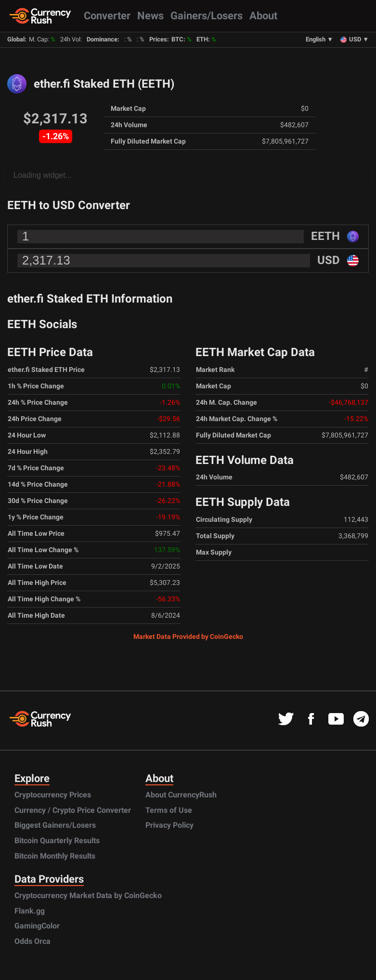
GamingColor (37, 926)
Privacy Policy (169, 825)
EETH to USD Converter (69, 205)
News (150, 15)
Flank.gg (30, 911)
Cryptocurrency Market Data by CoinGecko (88, 895)
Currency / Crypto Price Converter (73, 810)
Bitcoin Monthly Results (55, 856)
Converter (107, 15)
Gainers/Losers (207, 15)
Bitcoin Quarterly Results (57, 841)
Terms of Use (169, 810)
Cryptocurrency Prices (53, 795)
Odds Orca (32, 941)
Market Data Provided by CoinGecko (188, 636)
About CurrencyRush (181, 795)
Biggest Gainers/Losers (55, 825)
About (263, 15)
